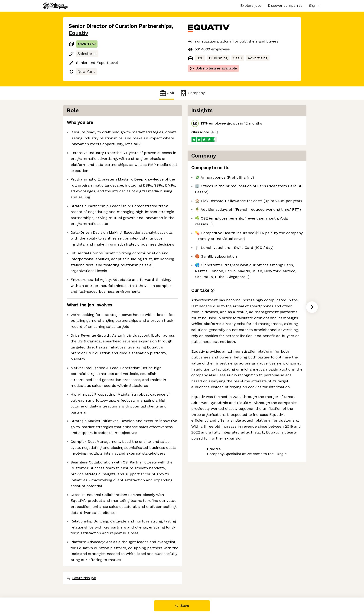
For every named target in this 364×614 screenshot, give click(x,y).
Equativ (78, 33)
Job (167, 93)
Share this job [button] (81, 578)
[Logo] (56, 6)
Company (192, 93)
